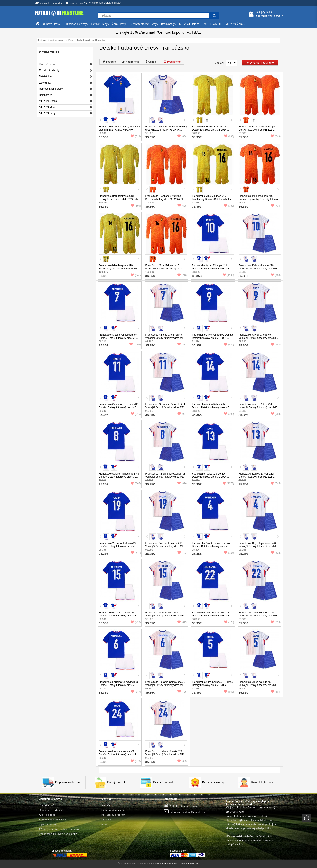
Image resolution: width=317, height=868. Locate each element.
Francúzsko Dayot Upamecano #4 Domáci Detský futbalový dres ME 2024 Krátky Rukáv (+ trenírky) (211, 546)
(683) (276, 414)
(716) (182, 275)
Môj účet (107, 805)
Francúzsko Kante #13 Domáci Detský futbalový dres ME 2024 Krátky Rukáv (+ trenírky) (209, 477)
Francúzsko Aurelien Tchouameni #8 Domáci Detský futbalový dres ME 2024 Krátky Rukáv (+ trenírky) (119, 477)
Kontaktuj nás (47, 805)
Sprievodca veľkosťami (53, 820)
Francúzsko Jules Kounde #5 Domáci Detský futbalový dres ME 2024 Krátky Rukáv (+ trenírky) (213, 685)
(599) (136, 206)
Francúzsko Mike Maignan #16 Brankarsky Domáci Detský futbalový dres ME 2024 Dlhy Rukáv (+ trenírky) (120, 269)
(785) (182, 692)
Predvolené (172, 62)
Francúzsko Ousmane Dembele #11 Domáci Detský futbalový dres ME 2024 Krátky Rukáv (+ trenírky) (119, 407)
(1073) (228, 483)
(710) (136, 622)
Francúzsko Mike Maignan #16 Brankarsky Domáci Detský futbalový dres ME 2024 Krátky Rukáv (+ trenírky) (212, 201)
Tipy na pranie (48, 824)
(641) (136, 275)
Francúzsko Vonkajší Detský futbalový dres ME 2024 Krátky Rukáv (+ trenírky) (166, 130)
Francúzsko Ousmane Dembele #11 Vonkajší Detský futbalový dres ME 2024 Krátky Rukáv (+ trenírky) (165, 407)
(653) (182, 761)
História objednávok (113, 810)
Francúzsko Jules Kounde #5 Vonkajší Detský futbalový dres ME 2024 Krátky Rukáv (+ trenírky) (258, 685)
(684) (182, 136)
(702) (182, 553)
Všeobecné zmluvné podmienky (58, 834)
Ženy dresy (45, 83)
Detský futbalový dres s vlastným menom (176, 864)
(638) (229, 136)
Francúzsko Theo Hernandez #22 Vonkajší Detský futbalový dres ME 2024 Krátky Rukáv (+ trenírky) (258, 616)
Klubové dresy (47, 64)
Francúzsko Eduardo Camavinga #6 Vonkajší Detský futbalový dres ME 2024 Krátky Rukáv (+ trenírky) (165, 685)
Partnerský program (113, 815)
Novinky (106, 820)
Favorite (109, 62)
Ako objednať (47, 815)
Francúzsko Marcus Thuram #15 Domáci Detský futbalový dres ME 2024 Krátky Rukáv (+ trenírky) (117, 616)
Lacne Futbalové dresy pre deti (245, 816)
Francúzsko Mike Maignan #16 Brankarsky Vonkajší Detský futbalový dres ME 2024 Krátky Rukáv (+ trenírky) (259, 201)
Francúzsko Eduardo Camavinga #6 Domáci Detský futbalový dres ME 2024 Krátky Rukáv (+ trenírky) (119, 685)
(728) (229, 622)
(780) (229, 206)
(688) (276, 345)
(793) (229, 414)
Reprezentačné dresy (51, 89)
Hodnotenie (131, 62)
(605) (276, 692)
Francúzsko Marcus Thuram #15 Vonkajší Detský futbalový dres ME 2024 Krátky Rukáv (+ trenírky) (165, 616)
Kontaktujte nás (262, 782)
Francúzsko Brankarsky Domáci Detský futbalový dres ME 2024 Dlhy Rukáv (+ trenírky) (119, 199)
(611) (136, 553)
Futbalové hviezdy (49, 70)
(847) (136, 692)
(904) (182, 414)
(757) (229, 553)
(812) (182, 345)
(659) (276, 622)
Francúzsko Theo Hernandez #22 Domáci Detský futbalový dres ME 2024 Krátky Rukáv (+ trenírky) (211, 616)
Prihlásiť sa (57, 3)
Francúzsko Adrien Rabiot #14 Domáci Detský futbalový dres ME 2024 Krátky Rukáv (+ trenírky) (211, 407)
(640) (229, 345)
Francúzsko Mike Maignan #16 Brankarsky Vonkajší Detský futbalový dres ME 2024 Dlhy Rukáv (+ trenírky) (166, 269)
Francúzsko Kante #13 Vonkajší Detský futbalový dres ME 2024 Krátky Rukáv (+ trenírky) (256, 477)
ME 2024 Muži (47, 107)
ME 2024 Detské (48, 101)
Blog (104, 824)
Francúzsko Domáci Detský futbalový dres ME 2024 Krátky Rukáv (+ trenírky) (119, 130)
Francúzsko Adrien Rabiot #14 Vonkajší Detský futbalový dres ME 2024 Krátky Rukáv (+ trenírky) (258, 407)
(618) (136, 136)
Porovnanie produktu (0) (260, 63)
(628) (276, 553)
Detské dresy (46, 76)
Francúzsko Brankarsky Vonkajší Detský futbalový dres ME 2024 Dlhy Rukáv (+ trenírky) (165, 199)
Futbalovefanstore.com (180, 805)
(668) (229, 692)
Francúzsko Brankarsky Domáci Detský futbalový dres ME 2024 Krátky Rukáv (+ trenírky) (209, 130)
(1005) (135, 345)
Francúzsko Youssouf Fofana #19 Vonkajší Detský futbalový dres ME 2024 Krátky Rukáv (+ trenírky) (165, 546)
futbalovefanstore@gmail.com (106, 3)
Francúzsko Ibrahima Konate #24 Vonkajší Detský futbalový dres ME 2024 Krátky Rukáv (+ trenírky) (165, 755)
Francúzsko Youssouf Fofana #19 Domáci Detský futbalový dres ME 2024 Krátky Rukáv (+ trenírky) (117, 546)
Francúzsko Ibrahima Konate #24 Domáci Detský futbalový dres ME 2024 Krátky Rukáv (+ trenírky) (117, 755)
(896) (182, 483)
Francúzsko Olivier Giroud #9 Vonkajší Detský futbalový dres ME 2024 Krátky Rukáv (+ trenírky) (258, 338)
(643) (276, 136)
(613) (182, 622)
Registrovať (42, 3)
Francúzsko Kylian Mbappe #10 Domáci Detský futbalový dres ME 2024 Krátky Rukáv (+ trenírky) (211, 269)
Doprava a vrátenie (51, 810)
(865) (136, 483)
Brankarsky (45, 95)
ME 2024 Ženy (47, 113)
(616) (136, 414)
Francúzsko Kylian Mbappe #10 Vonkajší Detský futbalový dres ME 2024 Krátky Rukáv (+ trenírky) (258, 269)
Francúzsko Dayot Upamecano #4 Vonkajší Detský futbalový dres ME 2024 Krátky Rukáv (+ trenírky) (258, 546)
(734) (276, 206)
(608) (182, 206)
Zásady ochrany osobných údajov (59, 829)
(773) (136, 761)
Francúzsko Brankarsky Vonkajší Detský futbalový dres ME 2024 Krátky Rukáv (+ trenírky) (257, 130)
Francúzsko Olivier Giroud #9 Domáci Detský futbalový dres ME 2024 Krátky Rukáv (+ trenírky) (213, 338)
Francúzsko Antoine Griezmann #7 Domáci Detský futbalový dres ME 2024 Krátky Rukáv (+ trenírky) (118, 338)
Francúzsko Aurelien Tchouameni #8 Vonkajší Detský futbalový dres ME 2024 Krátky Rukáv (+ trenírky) (165, 477)
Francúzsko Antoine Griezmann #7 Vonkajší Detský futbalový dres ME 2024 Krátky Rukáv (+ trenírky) (165, 338)
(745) (276, 483)
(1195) (228, 275)
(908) (276, 275)
